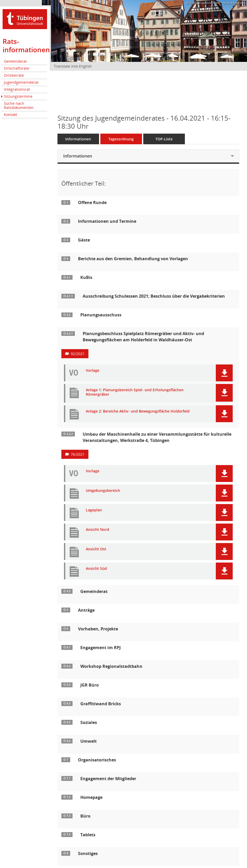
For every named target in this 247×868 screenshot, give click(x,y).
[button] (224, 373)
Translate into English (73, 66)
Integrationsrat (17, 89)
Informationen (78, 139)
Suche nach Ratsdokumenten (19, 105)
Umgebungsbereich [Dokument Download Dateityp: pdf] (103, 491)
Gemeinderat (15, 61)
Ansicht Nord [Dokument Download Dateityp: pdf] (97, 530)
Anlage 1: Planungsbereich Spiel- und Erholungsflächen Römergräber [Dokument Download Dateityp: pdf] (135, 392)
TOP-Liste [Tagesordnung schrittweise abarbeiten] (164, 139)
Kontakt (11, 115)
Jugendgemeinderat (21, 82)
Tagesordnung (121, 139)
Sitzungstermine (18, 96)
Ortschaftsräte (17, 68)
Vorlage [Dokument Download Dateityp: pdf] (93, 371)
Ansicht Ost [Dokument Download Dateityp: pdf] (96, 549)
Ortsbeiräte (14, 75)
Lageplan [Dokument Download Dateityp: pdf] (94, 510)
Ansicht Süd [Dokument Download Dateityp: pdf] (96, 569)
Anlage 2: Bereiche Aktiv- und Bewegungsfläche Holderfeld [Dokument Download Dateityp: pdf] (138, 411)
